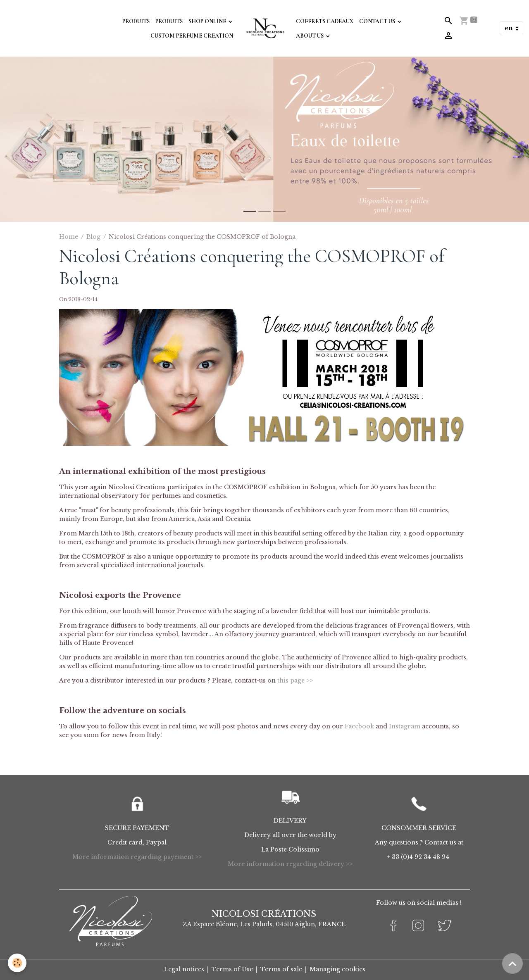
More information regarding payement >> (137, 857)
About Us (310, 36)
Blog (93, 237)
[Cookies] (18, 963)
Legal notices (184, 969)
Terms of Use (232, 969)
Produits (136, 21)
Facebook (359, 726)
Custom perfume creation (192, 36)
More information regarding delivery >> (290, 864)
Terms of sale (281, 969)
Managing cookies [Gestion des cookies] (337, 969)
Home (69, 237)
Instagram (405, 726)
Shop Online (208, 21)
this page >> (295, 680)
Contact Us (378, 21)
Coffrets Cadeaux (325, 21)
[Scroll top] (512, 963)
